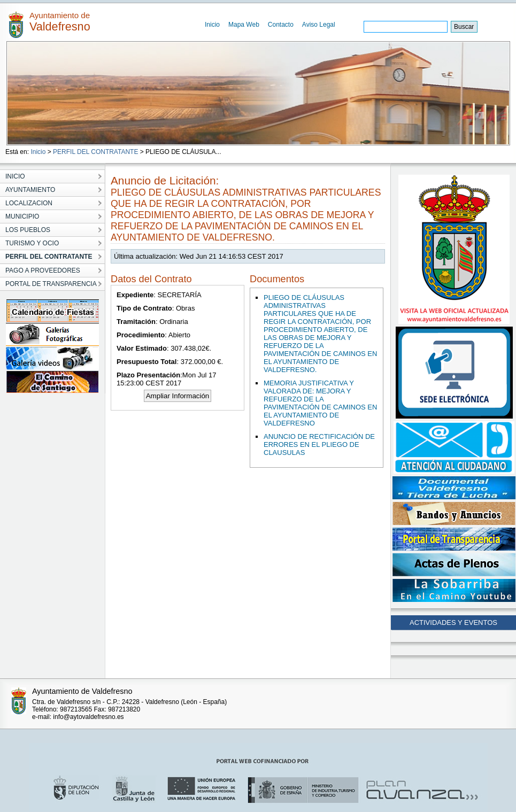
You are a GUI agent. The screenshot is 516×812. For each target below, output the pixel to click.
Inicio (212, 25)
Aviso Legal (319, 25)
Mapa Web (244, 25)
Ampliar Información (178, 396)
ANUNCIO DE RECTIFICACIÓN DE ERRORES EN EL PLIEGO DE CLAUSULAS (319, 444)
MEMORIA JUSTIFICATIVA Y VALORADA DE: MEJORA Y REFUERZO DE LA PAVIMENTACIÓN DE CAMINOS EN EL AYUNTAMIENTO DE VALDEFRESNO (320, 403)
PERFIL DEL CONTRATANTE (95, 152)
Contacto (281, 25)
